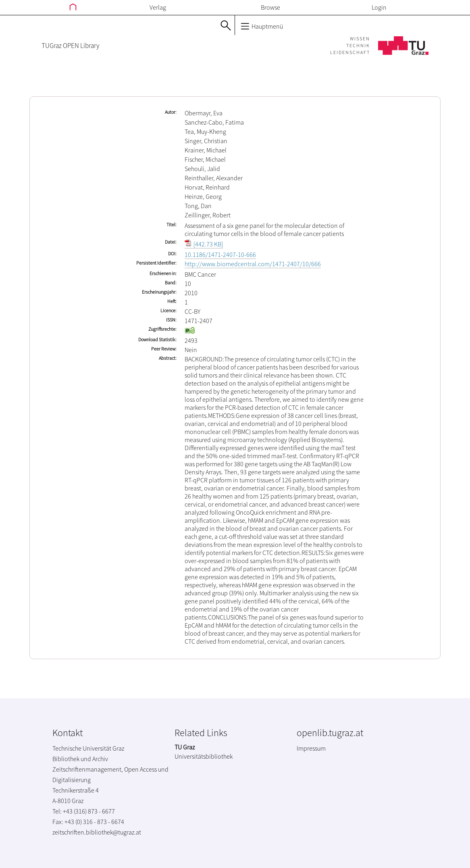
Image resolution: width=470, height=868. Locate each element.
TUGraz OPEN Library (70, 46)
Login (379, 7)
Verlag (158, 7)
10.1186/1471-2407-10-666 (220, 255)
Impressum (311, 748)
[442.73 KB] (204, 244)
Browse (270, 7)
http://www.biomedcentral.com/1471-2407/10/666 (253, 264)
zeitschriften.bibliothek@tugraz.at (97, 832)
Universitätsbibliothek (204, 756)
